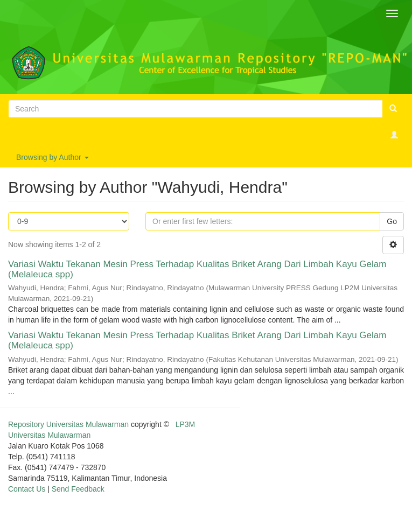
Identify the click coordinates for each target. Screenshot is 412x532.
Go (392, 221)
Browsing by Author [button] (53, 157)
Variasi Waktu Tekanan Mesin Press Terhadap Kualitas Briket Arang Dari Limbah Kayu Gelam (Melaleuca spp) (197, 269)
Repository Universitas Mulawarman (68, 424)
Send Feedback (78, 489)
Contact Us (27, 489)
